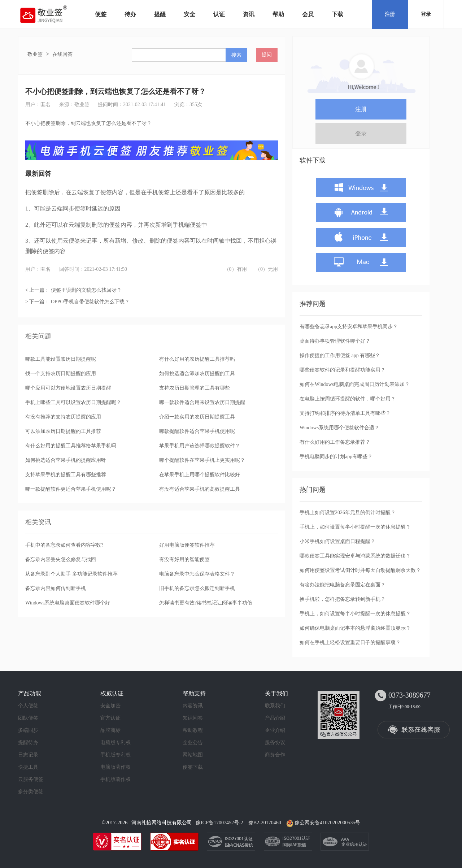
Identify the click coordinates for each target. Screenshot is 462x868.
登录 (426, 14)
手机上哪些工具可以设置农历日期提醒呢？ (73, 402)
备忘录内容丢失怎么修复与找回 (61, 559)
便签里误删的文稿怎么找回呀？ (86, 290)
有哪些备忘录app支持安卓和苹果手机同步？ (349, 327)
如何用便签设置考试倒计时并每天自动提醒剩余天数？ (360, 570)
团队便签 (28, 718)
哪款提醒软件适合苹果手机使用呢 (197, 431)
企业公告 (193, 743)
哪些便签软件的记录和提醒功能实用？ (343, 370)
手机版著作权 (115, 779)
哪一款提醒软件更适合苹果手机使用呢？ (71, 489)
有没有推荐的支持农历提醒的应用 (63, 417)
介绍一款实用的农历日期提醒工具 (197, 417)
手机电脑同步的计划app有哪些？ (336, 457)
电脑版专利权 (115, 743)
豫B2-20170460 (265, 823)
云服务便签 (31, 779)
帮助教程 (193, 730)
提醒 (160, 14)
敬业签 (35, 54)
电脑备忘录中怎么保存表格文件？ (197, 574)
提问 (267, 55)
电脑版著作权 (115, 767)
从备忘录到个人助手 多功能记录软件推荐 (71, 574)
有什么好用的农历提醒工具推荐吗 (197, 359)
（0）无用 (267, 269)
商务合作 (275, 755)
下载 (337, 14)
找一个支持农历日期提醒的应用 (61, 374)
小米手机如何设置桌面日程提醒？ (337, 541)
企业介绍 (275, 730)
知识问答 (193, 718)
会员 (308, 14)
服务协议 (275, 743)
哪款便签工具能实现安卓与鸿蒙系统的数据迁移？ (355, 556)
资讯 (249, 14)
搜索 (236, 55)
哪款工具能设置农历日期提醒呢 (61, 359)
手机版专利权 (115, 755)
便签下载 (193, 767)
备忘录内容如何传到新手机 (56, 588)
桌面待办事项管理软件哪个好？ (335, 341)
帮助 (278, 14)
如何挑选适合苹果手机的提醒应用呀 (66, 460)
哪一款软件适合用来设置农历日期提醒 (202, 402)
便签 (101, 14)
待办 (130, 14)
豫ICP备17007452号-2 (219, 823)
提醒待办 (28, 743)
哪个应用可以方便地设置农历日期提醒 (68, 388)
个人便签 (28, 706)
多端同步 (28, 730)
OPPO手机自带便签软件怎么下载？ (90, 302)
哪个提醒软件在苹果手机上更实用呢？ (202, 460)
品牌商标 (110, 730)
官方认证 (110, 718)
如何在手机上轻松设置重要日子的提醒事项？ (350, 643)
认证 (219, 14)
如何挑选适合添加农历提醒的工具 (197, 374)
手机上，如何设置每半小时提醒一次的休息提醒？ (355, 527)
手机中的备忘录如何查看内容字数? (64, 545)
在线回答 (62, 54)
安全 (189, 14)
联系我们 (275, 706)
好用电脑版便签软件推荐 (187, 545)
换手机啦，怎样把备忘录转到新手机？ (343, 599)
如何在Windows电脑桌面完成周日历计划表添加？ (355, 384)
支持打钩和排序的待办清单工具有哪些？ (345, 413)
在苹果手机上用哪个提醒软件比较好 (200, 475)
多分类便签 (31, 792)
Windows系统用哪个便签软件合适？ (339, 428)
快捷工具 (28, 767)
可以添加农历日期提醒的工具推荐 (63, 431)
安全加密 (110, 706)
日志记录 (28, 755)
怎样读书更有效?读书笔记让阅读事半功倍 (206, 603)
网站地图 (193, 755)
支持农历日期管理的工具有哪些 (195, 388)
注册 (390, 14)
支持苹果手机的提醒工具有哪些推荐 (66, 475)
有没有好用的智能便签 (184, 559)
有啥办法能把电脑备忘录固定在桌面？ (343, 585)
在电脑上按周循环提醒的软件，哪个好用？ (348, 399)
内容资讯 (193, 706)
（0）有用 (236, 269)
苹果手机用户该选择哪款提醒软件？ (200, 446)
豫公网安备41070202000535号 (327, 823)
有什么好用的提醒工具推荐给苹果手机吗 (71, 446)
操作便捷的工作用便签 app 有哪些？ (340, 355)
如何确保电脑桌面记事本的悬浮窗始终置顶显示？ (355, 628)
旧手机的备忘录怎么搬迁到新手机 (197, 588)
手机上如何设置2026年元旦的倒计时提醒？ (348, 513)
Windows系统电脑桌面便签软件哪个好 (68, 603)
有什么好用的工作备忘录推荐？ (335, 442)
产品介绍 (275, 718)
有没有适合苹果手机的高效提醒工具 (200, 489)
